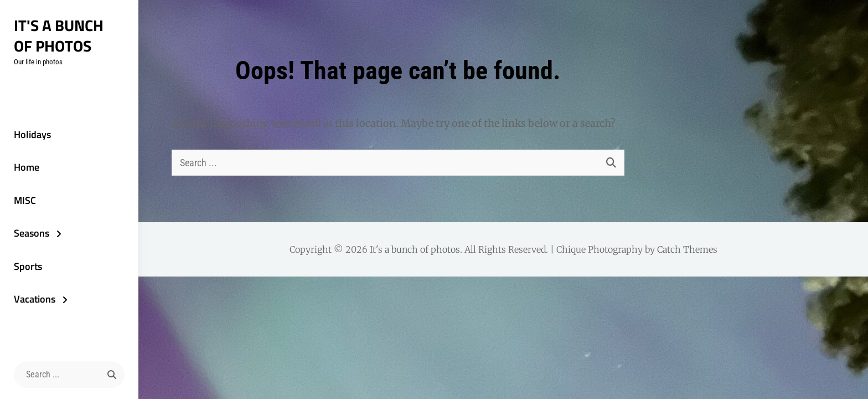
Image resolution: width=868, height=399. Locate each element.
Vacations (35, 299)
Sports (28, 266)
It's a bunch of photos (59, 35)
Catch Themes (687, 249)
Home (27, 167)
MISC (25, 200)
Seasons (32, 233)
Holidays (32, 134)
